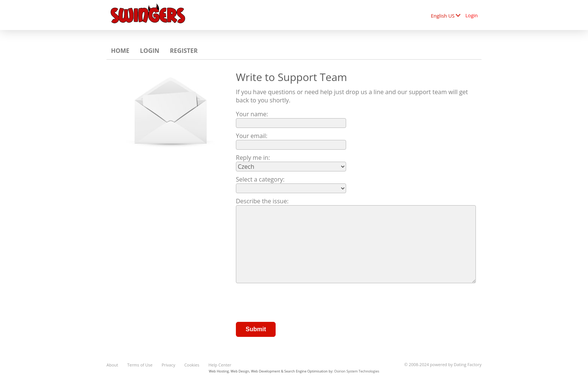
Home (120, 51)
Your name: (252, 114)
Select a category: (260, 179)
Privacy (168, 365)
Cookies (192, 365)
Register (184, 51)
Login (472, 15)
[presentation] (293, 303)
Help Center (220, 365)
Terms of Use (140, 365)
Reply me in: (253, 158)
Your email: (252, 136)
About (112, 365)
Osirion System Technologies (357, 371)
